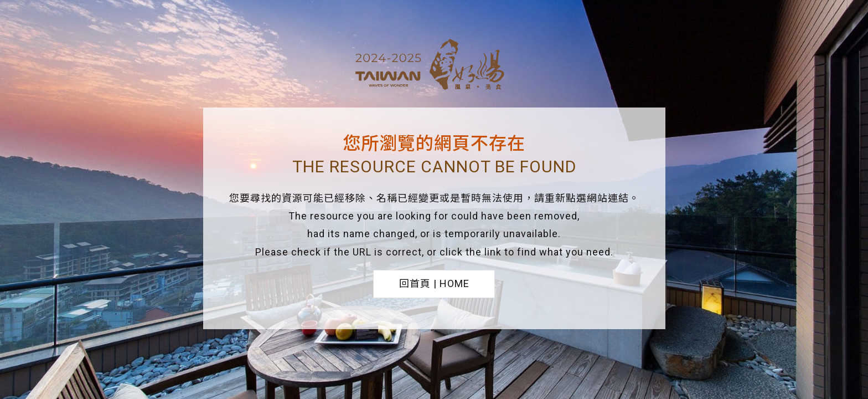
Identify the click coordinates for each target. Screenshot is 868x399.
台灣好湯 (434, 66)
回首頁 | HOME (434, 283)
